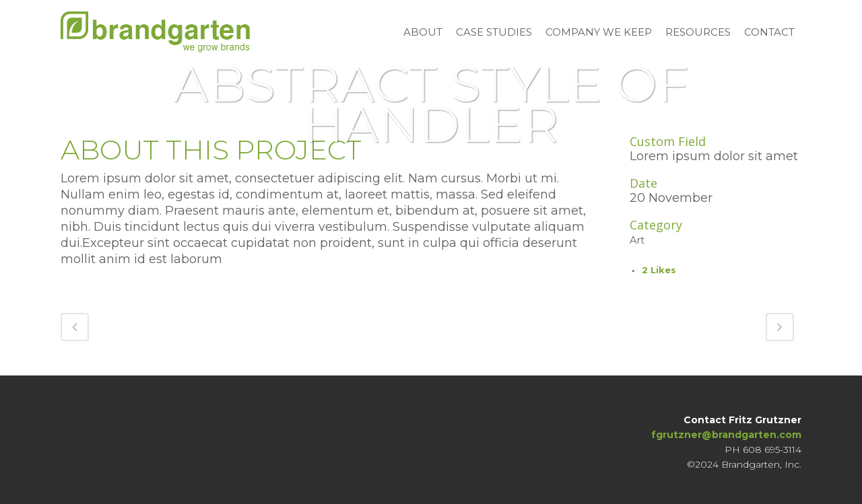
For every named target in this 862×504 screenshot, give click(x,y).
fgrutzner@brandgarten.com (726, 433)
